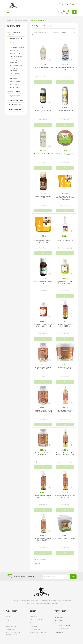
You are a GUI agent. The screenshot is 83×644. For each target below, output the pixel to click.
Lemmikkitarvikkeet (16, 100)
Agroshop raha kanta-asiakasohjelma (14, 633)
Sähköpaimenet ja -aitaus (16, 33)
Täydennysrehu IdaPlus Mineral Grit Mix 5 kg (65, 368)
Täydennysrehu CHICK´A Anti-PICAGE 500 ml (65, 282)
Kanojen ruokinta (16, 53)
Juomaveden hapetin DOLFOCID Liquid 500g (65, 240)
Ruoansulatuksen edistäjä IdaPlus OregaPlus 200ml (65, 454)
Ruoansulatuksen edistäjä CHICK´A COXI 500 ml (43, 325)
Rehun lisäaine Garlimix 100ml (43, 197)
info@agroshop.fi (64, 626)
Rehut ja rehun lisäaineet (15, 44)
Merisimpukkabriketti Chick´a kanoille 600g (65, 154)
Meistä (8, 617)
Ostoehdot (34, 626)
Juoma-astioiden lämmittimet (16, 57)
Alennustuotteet (15, 87)
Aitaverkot (13, 79)
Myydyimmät (10, 629)
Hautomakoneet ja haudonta (16, 62)
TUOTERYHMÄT (14, 26)
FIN (64, 4)
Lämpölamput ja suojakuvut (16, 69)
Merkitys (68, 33)
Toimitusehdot (35, 629)
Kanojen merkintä (16, 82)
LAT (69, 4)
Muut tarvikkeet (15, 84)
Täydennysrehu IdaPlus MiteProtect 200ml (65, 411)
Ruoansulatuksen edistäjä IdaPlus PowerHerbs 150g (43, 411)
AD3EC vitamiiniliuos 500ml (43, 68)
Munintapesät (15, 73)
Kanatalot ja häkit (16, 76)
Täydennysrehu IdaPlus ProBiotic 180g (43, 454)
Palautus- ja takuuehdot (38, 632)
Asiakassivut (34, 617)
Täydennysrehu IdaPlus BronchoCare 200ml (43, 496)
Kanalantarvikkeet (16, 39)
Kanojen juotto (15, 50)
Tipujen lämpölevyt (16, 65)
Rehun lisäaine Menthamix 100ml (43, 282)
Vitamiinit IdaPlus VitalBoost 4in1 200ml (65, 496)
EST (59, 4)
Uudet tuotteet (11, 626)
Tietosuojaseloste (36, 623)
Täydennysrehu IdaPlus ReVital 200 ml (65, 325)
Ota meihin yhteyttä (37, 620)
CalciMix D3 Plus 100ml (43, 111)
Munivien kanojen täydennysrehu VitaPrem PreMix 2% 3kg (65, 198)
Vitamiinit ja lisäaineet (18, 48)
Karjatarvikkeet (14, 96)
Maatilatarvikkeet (15, 105)
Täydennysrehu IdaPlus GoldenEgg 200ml (43, 539)
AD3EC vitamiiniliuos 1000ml (43, 153)
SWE (74, 4)
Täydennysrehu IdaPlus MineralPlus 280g (43, 368)
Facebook (59, 632)
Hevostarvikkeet (15, 91)
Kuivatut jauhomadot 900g (65, 538)
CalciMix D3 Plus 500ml (65, 111)
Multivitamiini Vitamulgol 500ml (65, 69)
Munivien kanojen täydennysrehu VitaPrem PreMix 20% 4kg (43, 240)
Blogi (8, 620)
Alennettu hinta (11, 623)
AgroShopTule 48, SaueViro (59, 620)
